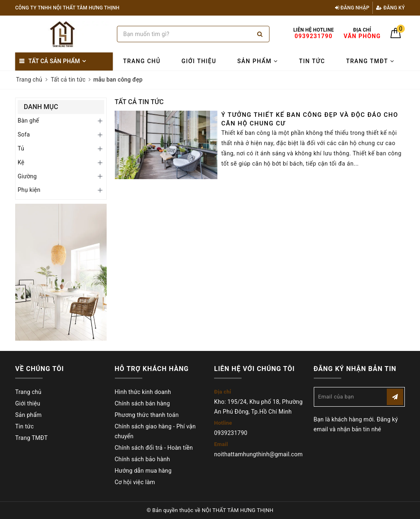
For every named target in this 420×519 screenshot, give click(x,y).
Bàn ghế (28, 121)
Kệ (21, 162)
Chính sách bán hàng (143, 403)
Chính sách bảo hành (143, 459)
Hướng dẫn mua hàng (143, 471)
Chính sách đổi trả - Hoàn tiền (154, 448)
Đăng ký (390, 8)
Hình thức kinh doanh (143, 392)
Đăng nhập (352, 8)
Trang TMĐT (370, 61)
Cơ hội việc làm (135, 482)
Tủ (21, 148)
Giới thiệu (199, 61)
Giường (27, 176)
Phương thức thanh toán (147, 415)
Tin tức (312, 61)
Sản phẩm (258, 61)
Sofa (24, 134)
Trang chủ (142, 61)
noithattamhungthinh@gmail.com (258, 454)
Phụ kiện (29, 190)
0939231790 (231, 433)
